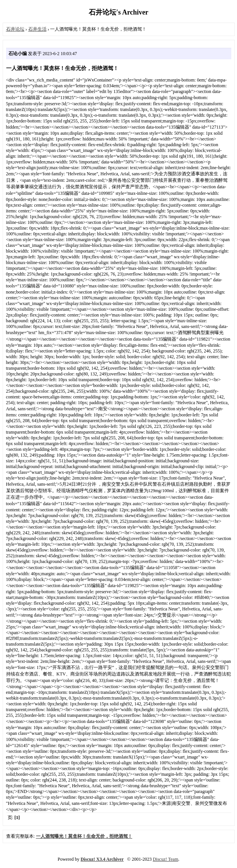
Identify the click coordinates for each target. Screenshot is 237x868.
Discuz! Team (166, 859)
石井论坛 (15, 29)
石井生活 (37, 29)
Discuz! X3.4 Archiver (102, 859)
